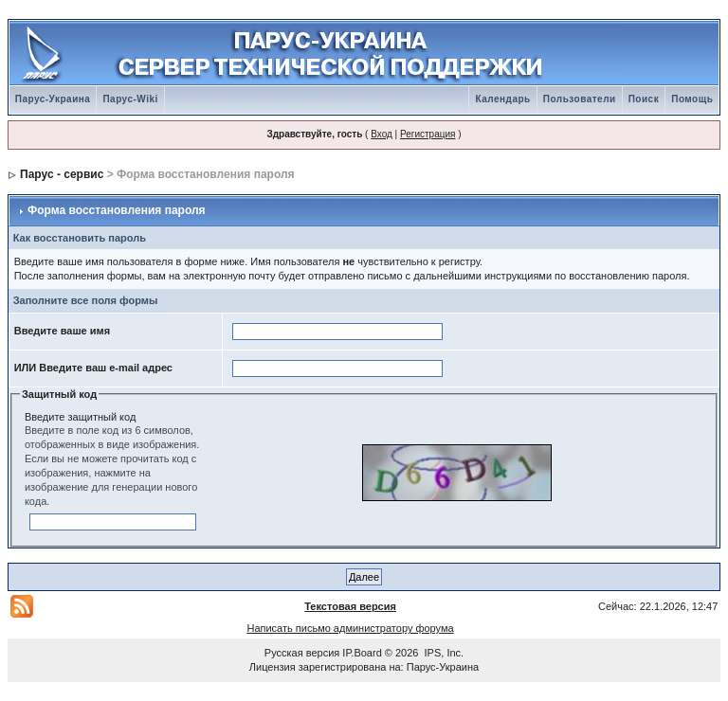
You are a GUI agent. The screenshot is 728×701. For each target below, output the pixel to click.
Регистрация (428, 134)
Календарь (502, 99)
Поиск (644, 99)
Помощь (692, 99)
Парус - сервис (62, 174)
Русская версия (302, 653)
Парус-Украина (53, 99)
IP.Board (362, 653)
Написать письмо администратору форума (350, 628)
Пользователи (580, 99)
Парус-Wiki (130, 99)
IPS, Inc (443, 653)
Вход (382, 134)
